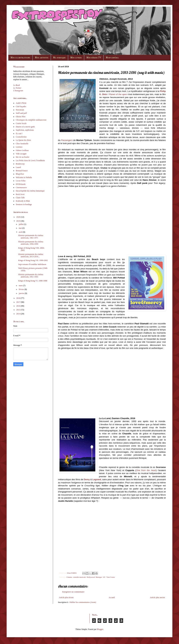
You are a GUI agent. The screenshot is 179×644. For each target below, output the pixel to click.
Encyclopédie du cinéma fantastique (30, 191)
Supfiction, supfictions (25, 130)
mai (20, 228)
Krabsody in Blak (23, 201)
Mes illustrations (20, 58)
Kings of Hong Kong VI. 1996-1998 (33, 281)
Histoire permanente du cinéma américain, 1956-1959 (31, 243)
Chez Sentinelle (22, 144)
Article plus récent (66, 597)
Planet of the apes (118, 94)
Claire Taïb (20, 198)
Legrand (97, 479)
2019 (19, 221)
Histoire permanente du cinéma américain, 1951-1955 (31, 276)
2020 (19, 217)
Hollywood (91, 577)
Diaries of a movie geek (25, 127)
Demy (87, 479)
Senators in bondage (24, 204)
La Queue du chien (23, 140)
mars (21, 286)
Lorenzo (19, 147)
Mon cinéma (112, 58)
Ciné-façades (21, 107)
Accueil (112, 597)
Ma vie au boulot (23, 157)
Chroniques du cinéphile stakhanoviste (31, 120)
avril (21, 232)
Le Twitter (17, 88)
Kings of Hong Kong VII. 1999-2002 (33, 260)
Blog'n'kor (20, 174)
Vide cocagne (21, 154)
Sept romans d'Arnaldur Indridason (32, 264)
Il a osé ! (19, 134)
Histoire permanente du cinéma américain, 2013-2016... (31, 255)
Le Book (17, 85)
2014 (19, 314)
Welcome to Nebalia (24, 177)
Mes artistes (42, 58)
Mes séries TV (94, 58)
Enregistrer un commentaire (73, 592)
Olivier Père (21, 117)
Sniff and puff (21, 113)
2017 (19, 302)
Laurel (18, 167)
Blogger (100, 629)
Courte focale (21, 123)
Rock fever (20, 194)
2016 (19, 306)
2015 (19, 310)
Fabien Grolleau (22, 150)
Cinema (69, 577)
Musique (99, 577)
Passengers (67, 140)
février (22, 289)
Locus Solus (21, 181)
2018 (19, 298)
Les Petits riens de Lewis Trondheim (30, 161)
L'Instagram (18, 91)
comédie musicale (79, 577)
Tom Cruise (111, 577)
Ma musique (59, 58)
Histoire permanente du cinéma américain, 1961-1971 (31, 237)
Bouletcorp (20, 164)
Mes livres (76, 58)
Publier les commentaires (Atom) (83, 602)
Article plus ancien (157, 597)
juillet (21, 224)
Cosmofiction (21, 137)
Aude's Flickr (21, 103)
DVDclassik (21, 184)
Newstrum (20, 110)
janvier (22, 293)
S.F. (104, 577)
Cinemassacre (21, 188)
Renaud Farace (22, 171)
